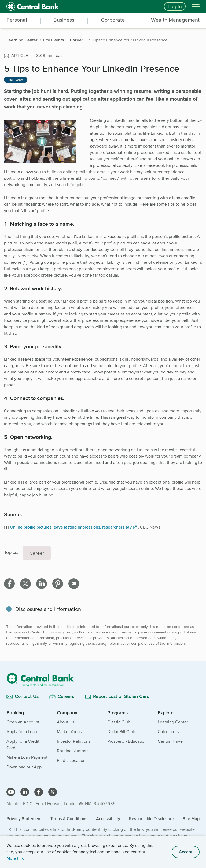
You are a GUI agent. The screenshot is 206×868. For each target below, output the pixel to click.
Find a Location (71, 761)
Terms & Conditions (69, 819)
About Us (66, 722)
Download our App (24, 767)
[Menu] (196, 6)
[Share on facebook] (9, 584)
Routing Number (72, 751)
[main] (103, 388)
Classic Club (119, 722)
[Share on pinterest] (58, 584)
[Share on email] (74, 584)
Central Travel (171, 741)
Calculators (168, 732)
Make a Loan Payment (27, 757)
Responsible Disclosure (152, 819)
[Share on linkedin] (42, 584)
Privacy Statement (24, 819)
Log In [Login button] (175, 6)
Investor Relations (74, 741)
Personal (17, 20)
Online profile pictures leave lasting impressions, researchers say (71, 527)
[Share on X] (25, 584)
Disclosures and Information (48, 609)
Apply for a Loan (22, 732)
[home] (82, 6)
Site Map (191, 819)
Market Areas (69, 732)
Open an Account (23, 722)
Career (37, 553)
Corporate (113, 20)
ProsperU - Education (127, 741)
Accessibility (108, 819)
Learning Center (173, 722)
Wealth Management (175, 20)
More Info (15, 858)
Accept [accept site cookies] (186, 852)
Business (64, 20)
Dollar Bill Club (121, 732)
